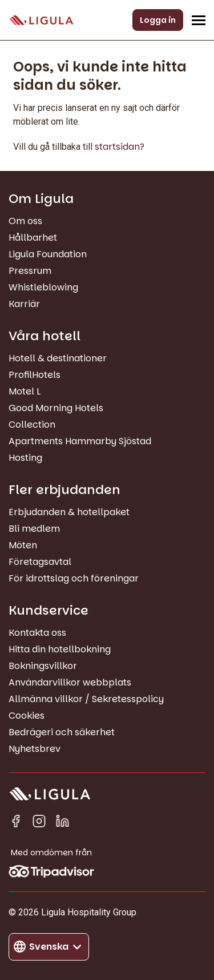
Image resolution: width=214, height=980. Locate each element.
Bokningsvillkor (43, 666)
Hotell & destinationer (58, 358)
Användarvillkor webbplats (70, 682)
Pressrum (30, 271)
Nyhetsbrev (35, 749)
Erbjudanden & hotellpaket (69, 512)
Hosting (25, 458)
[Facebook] (16, 823)
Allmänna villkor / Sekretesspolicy (86, 699)
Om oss (25, 221)
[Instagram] (39, 823)
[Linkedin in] (62, 823)
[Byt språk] (49, 947)
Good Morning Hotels (56, 408)
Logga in (158, 20)
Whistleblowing (43, 287)
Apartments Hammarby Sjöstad (80, 441)
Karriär (24, 304)
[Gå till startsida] (41, 20)
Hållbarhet (33, 238)
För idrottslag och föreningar (74, 578)
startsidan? (120, 147)
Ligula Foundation (48, 254)
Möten (23, 545)
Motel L (25, 391)
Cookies (27, 716)
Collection (32, 425)
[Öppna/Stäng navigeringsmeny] (199, 20)
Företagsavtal (40, 562)
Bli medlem (34, 529)
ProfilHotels (35, 375)
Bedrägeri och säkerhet (62, 732)
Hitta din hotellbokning (60, 649)
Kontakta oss (37, 633)
